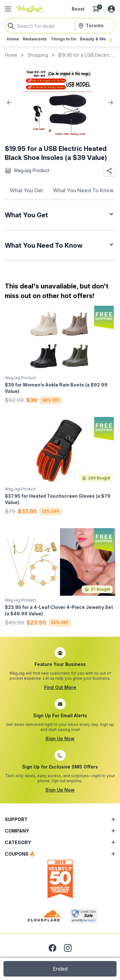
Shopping (38, 55)
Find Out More (60, 687)
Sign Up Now (60, 739)
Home (11, 55)
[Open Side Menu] (8, 9)
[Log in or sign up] (111, 9)
